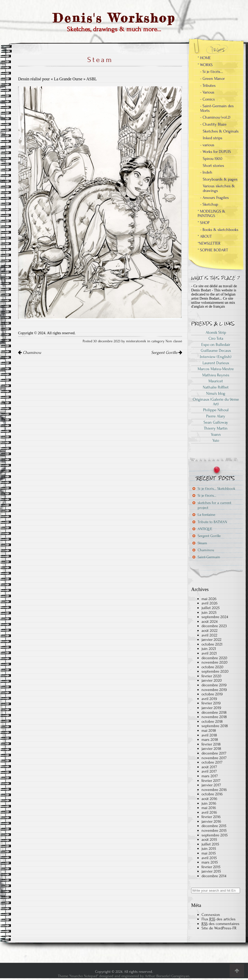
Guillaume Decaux (216, 351)
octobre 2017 (212, 762)
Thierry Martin (216, 428)
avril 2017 (209, 771)
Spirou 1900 (213, 159)
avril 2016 (209, 812)
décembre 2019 (214, 685)
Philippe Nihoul (216, 410)
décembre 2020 (214, 658)
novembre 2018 (214, 717)
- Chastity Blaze (213, 124)
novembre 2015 (214, 830)
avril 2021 (209, 653)
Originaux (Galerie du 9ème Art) (216, 402)
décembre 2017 (214, 753)
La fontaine (206, 515)
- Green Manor (212, 79)
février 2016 (211, 817)
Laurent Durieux (216, 363)
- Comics (208, 99)
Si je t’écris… (207, 496)
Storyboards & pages (220, 179)
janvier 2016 (211, 821)
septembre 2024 (215, 617)
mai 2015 (209, 853)
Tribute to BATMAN (212, 522)
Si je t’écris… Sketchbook (216, 489)
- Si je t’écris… (212, 72)
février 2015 (211, 867)
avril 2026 (210, 603)
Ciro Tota (216, 338)
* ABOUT (205, 236)
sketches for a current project (214, 505)
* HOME (204, 58)
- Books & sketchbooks (219, 230)
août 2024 (210, 621)
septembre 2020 (215, 671)
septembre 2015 (215, 835)
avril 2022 (209, 635)
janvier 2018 (211, 749)
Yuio (216, 440)
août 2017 (209, 767)
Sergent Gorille (167, 353)
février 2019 (211, 703)
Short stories (214, 166)
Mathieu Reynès (216, 375)
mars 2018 (210, 740)
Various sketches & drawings (219, 188)
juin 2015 (209, 849)
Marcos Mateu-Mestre (216, 369)
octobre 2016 (212, 794)
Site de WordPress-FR (219, 928)
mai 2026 (209, 599)
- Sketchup (209, 204)
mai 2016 (209, 808)
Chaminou (30, 353)
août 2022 (210, 631)
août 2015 (209, 839)
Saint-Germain (209, 557)
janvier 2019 (211, 708)
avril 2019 (209, 699)
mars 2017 (210, 776)
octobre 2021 (212, 644)
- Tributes (208, 85)
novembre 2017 (214, 758)
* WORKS (205, 65)
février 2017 (211, 781)
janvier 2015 (211, 871)
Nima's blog (216, 393)
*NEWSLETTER (209, 243)
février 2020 (211, 676)
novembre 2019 (214, 690)
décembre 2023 (214, 626)
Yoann (216, 434)
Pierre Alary (216, 416)
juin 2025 (209, 612)
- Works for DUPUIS (216, 152)
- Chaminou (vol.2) (215, 117)
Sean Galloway (216, 422)
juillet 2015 (210, 844)
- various (207, 145)
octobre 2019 (212, 694)
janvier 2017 (211, 785)
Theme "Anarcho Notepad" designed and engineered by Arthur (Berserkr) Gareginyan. (124, 976)
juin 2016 (209, 803)
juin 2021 (209, 649)
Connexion (211, 915)
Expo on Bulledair (216, 345)
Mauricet (216, 381)
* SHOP (204, 223)
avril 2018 (209, 735)
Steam (202, 543)
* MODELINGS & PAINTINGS (211, 214)
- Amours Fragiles (215, 198)
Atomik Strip (216, 332)
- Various (207, 92)
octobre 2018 (212, 721)
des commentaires (220, 924)
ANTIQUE (205, 529)
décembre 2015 (214, 826)
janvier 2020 (212, 680)
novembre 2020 (215, 662)
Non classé (174, 341)
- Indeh (206, 172)
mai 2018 (209, 730)
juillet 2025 (211, 608)
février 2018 (211, 744)
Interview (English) (216, 357)
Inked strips (213, 138)
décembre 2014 (214, 876)
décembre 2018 (214, 712)
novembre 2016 (214, 790)
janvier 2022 (211, 640)
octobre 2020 (212, 667)
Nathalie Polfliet (216, 387)
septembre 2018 (215, 726)
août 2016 (209, 799)
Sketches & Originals (221, 131)
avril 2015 (209, 858)
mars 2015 (210, 862)
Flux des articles (219, 919)
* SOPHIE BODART (213, 250)
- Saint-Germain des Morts (217, 108)
